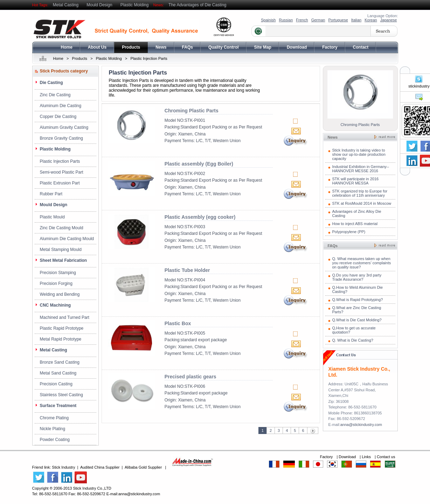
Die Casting (51, 83)
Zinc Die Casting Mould (62, 228)
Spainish (268, 20)
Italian (356, 20)
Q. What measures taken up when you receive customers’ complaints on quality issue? (362, 263)
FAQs (188, 47)
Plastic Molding (135, 5)
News (161, 47)
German (318, 20)
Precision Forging (56, 283)
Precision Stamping (58, 273)
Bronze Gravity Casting (61, 138)
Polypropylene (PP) (349, 232)
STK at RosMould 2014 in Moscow (362, 203)
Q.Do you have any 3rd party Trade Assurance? (357, 277)
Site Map (263, 47)
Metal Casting (66, 5)
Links (367, 457)
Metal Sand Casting (58, 373)
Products (131, 47)
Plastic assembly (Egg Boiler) (199, 164)
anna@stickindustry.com (361, 425)
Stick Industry (63, 467)
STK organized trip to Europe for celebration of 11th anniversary (360, 193)
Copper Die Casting (58, 117)
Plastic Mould (52, 217)
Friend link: (42, 467)
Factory (330, 47)
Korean (371, 20)
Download (297, 47)
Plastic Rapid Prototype (62, 328)
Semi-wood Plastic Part (62, 172)
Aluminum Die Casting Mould (67, 239)
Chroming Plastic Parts (192, 111)
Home (67, 47)
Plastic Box (178, 323)
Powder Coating (55, 440)
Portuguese (338, 20)
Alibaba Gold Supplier (143, 467)
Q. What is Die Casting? (353, 340)
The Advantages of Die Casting (197, 5)
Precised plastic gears (190, 377)
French (302, 20)
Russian (286, 20)
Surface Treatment (58, 406)
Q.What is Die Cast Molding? (357, 320)
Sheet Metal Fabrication (64, 260)
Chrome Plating (54, 418)
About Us (97, 47)
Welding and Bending (60, 294)
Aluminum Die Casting (61, 106)
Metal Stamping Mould (61, 250)
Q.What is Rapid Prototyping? (358, 300)
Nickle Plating (53, 429)
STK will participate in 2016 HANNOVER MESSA (356, 181)
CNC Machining (56, 305)
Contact (361, 47)
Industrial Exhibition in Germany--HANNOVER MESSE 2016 (361, 169)
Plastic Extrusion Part (60, 183)
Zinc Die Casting (55, 95)
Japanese (389, 20)
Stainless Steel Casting (61, 395)
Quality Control (224, 47)
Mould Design (99, 5)
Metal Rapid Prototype (61, 339)
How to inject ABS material (355, 224)
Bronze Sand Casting (60, 362)
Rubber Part (51, 194)
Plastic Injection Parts (149, 58)
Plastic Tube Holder (187, 270)
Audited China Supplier (100, 467)
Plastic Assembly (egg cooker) (200, 217)
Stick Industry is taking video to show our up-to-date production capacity (359, 154)
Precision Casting (56, 384)
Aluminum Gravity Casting (64, 127)
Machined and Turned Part (65, 317)
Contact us (386, 457)
